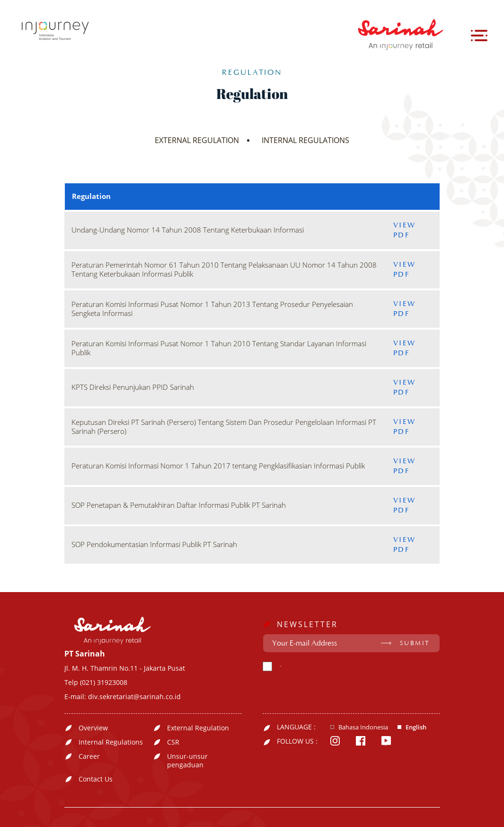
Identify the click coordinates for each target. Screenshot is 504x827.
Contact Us (96, 779)
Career (89, 756)
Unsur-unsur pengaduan (187, 761)
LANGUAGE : (296, 727)
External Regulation (198, 728)
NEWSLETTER (307, 624)
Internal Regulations (111, 742)
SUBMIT (415, 643)
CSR (173, 742)
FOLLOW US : (297, 741)
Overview (93, 728)
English (416, 727)
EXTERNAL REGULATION (197, 140)
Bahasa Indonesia (363, 727)
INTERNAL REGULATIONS (305, 140)
